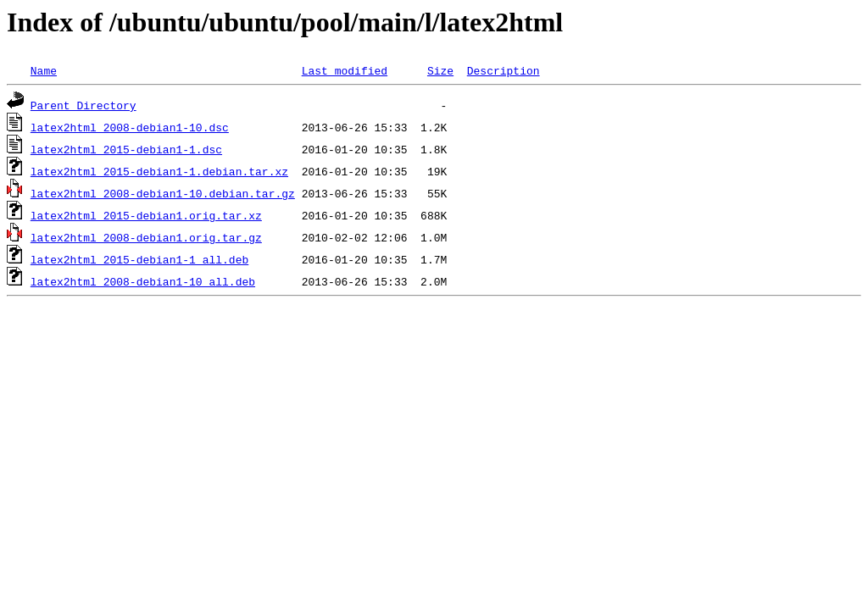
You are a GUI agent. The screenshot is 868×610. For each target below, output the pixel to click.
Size (440, 70)
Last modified (345, 70)
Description (504, 70)
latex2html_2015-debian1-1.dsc (126, 149)
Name (44, 70)
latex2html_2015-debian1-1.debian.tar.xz (159, 171)
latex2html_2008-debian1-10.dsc (130, 127)
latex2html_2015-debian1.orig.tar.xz (146, 215)
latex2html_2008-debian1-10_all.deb (143, 281)
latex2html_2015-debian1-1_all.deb (139, 259)
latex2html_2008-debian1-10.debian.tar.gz (163, 193)
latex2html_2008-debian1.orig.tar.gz (146, 237)
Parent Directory (83, 105)
